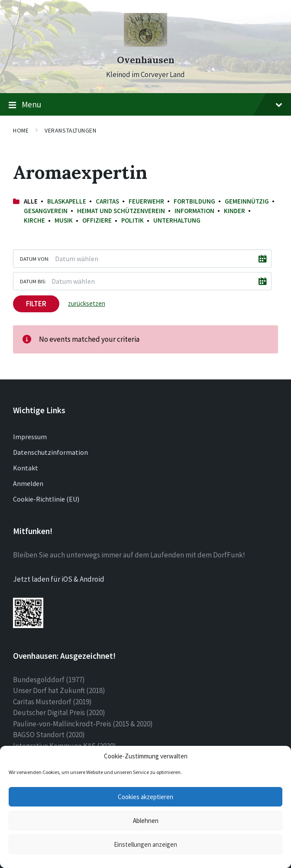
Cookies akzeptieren (145, 797)
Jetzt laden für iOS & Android (59, 579)
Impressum (30, 437)
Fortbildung (194, 201)
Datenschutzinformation (50, 452)
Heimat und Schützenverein (121, 211)
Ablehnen (146, 821)
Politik (133, 220)
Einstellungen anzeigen (145, 844)
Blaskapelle (67, 201)
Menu (145, 105)
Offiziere (97, 220)
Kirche (34, 220)
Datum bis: (33, 281)
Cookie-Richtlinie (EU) (46, 499)
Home (21, 130)
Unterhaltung (177, 220)
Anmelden (28, 483)
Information (194, 211)
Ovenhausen (146, 60)
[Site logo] (145, 44)
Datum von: (35, 259)
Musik (64, 220)
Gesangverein (46, 211)
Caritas (107, 201)
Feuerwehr (146, 201)
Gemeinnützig (247, 201)
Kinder (234, 211)
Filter (36, 304)
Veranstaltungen (70, 130)
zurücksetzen (87, 303)
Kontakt (26, 468)
